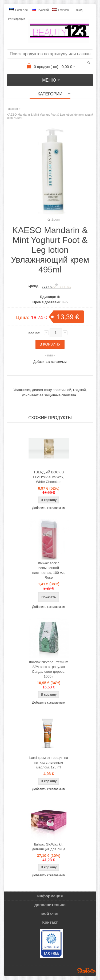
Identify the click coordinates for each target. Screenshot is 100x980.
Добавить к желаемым (50, 362)
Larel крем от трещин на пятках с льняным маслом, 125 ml (49, 762)
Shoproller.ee (87, 971)
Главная (12, 109)
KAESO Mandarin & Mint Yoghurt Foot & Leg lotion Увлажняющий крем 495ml (50, 116)
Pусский (40, 10)
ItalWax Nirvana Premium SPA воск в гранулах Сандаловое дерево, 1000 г (49, 669)
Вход (79, 10)
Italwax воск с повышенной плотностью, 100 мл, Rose (49, 570)
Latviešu (61, 10)
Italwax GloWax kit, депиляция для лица (49, 847)
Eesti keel (19, 10)
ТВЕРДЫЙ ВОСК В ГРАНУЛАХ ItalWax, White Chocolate (49, 477)
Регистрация (17, 19)
